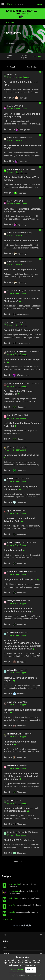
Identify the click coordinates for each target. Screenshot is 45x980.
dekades (11, 138)
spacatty (11, 510)
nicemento (12, 702)
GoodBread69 (13, 479)
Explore (22, 941)
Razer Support (9, 22)
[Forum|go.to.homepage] (15, 4)
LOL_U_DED (12, 415)
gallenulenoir (13, 633)
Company (22, 954)
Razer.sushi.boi (14, 884)
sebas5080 (12, 766)
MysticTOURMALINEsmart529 (20, 383)
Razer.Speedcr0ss (15, 169)
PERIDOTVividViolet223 (17, 572)
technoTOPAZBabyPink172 (19, 291)
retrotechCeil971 (14, 734)
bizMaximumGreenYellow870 (19, 832)
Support (22, 947)
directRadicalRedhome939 (18, 351)
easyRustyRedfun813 (16, 542)
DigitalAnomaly (14, 891)
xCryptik (12, 912)
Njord (10, 74)
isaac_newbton (14, 601)
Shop (22, 935)
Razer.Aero (12, 905)
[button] (3, 5)
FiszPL (10, 106)
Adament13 (12, 670)
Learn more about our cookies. (25, 965)
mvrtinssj (11, 322)
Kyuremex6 (12, 447)
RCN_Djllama (13, 898)
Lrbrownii (11, 800)
